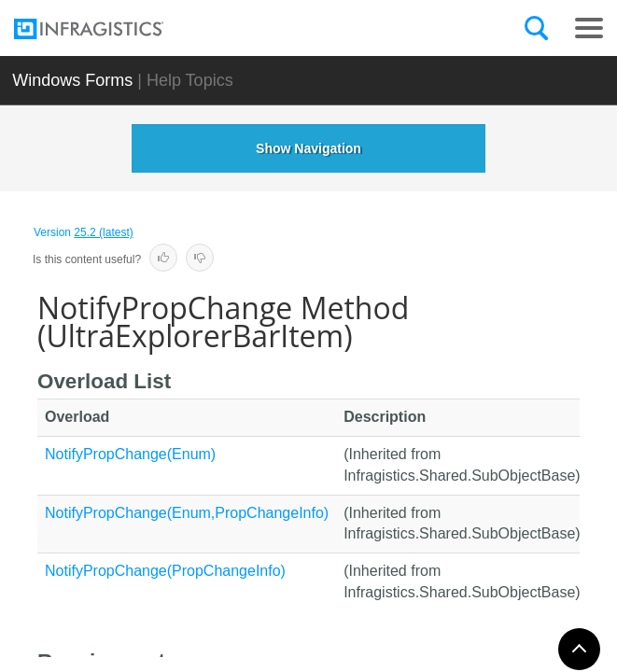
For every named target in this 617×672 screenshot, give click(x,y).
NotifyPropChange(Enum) (130, 454)
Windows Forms (72, 80)
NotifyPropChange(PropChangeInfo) (165, 571)
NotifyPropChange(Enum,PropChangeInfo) (187, 513)
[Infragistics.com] (107, 29)
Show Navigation (308, 148)
